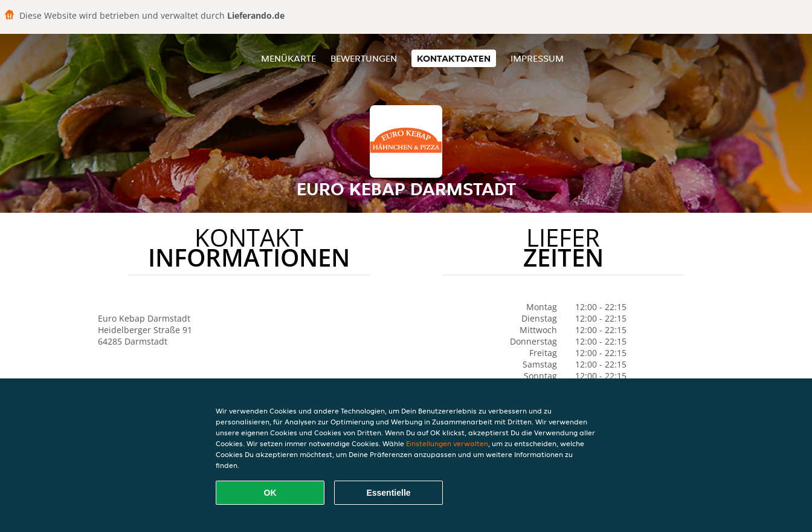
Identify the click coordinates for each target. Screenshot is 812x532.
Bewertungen (364, 58)
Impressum (537, 58)
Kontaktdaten (454, 58)
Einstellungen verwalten (447, 443)
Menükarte (288, 58)
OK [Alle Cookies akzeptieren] (270, 493)
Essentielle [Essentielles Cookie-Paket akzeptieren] (388, 493)
